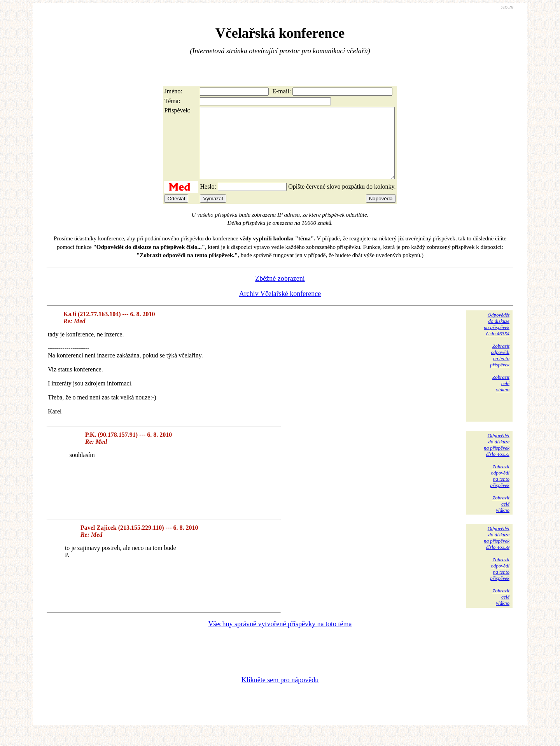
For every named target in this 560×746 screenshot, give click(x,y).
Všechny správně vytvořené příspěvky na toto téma (280, 638)
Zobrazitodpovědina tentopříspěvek (500, 369)
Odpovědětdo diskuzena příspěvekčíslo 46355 (497, 459)
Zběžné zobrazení (280, 292)
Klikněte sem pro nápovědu (280, 694)
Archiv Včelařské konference (280, 308)
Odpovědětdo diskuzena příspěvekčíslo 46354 (497, 338)
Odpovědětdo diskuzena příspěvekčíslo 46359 (497, 552)
